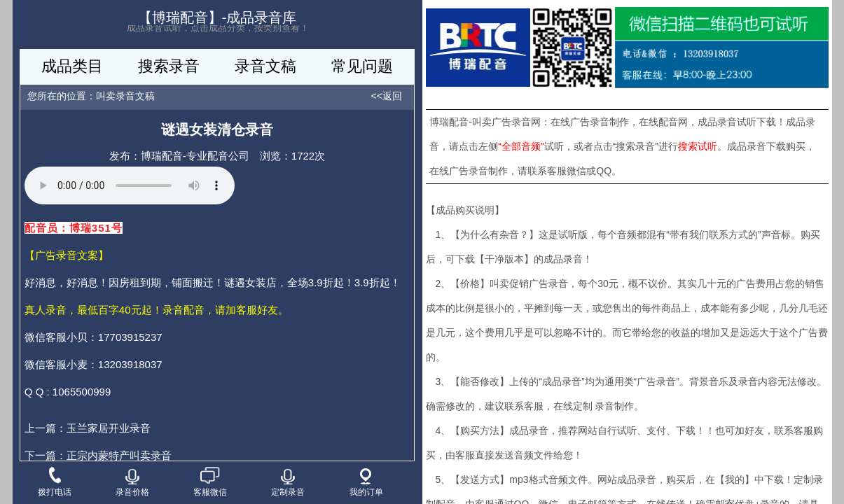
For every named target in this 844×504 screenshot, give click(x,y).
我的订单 (366, 483)
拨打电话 (55, 483)
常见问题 (362, 66)
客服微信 (210, 483)
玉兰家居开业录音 (109, 428)
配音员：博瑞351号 (74, 228)
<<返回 (387, 96)
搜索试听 (698, 146)
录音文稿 (265, 66)
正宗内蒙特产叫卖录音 (119, 455)
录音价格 (132, 483)
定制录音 (288, 483)
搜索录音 (169, 66)
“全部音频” (521, 146)
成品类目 (72, 66)
